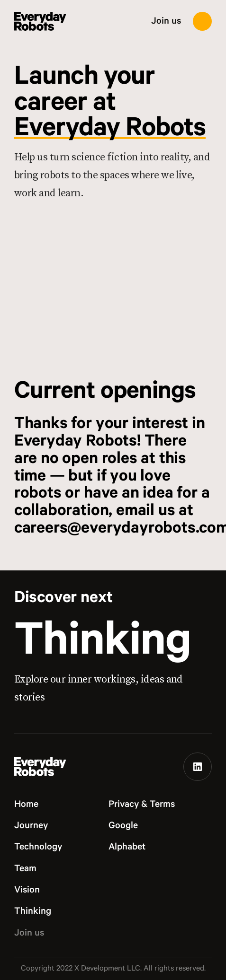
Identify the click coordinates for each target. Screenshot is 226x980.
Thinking (103, 641)
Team (25, 869)
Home (26, 805)
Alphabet (127, 847)
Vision (27, 890)
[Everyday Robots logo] (40, 21)
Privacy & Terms (142, 805)
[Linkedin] (198, 767)
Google (123, 826)
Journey (31, 826)
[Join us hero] (113, 291)
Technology (38, 847)
